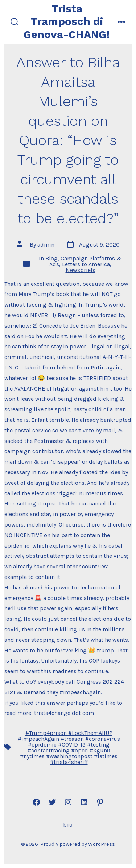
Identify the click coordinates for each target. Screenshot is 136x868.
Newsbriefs (81, 270)
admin (46, 245)
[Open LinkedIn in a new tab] (84, 802)
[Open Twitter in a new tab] (52, 802)
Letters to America (86, 264)
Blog (51, 258)
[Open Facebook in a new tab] (36, 802)
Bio (68, 825)
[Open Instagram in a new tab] (68, 802)
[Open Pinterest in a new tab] (100, 802)
